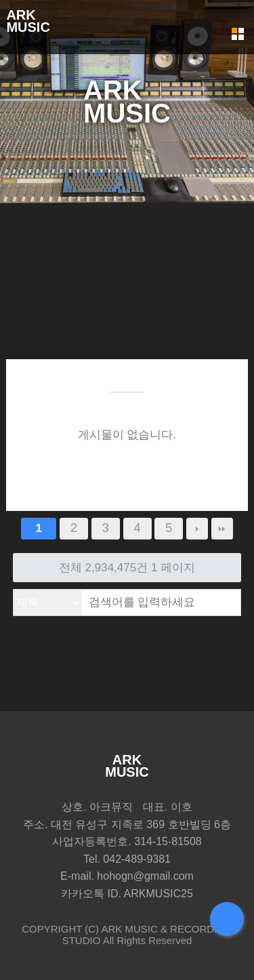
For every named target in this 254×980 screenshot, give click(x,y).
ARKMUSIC (28, 21)
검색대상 (14, 590)
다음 (197, 529)
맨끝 (222, 529)
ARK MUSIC (129, 929)
